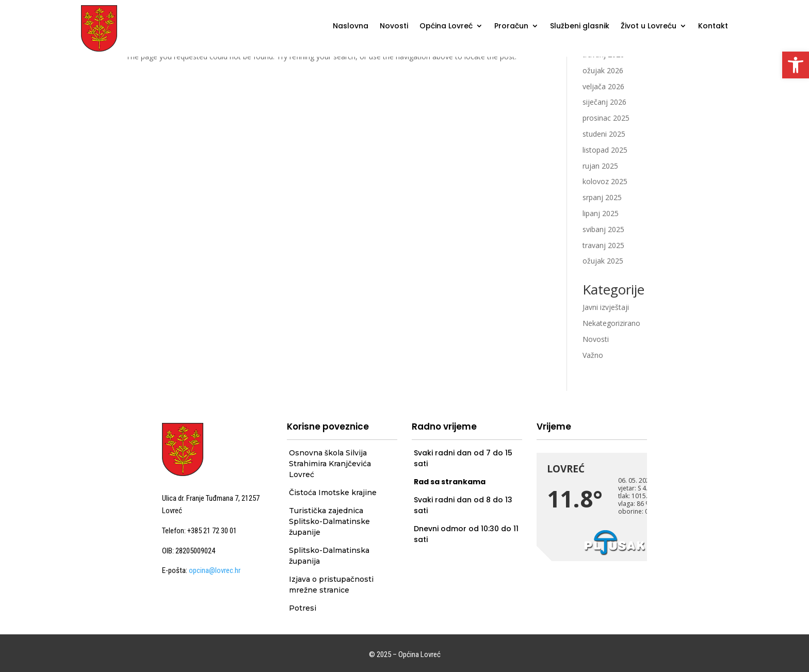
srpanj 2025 (602, 197)
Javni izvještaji (606, 307)
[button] (796, 65)
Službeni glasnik (580, 27)
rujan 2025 (600, 166)
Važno (593, 355)
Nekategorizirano (611, 323)
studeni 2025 (604, 134)
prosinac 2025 (606, 118)
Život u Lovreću (649, 27)
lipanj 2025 (601, 213)
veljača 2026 (603, 86)
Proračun (511, 27)
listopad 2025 (605, 150)
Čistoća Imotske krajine (333, 493)
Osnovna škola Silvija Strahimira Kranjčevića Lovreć (330, 464)
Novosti (394, 27)
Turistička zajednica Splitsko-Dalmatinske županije (329, 521)
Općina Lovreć (446, 27)
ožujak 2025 (603, 261)
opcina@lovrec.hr (215, 570)
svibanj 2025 (603, 229)
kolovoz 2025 (605, 181)
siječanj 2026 (604, 102)
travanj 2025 (603, 245)
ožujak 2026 (603, 70)
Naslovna (351, 27)
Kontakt (713, 27)
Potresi (303, 608)
